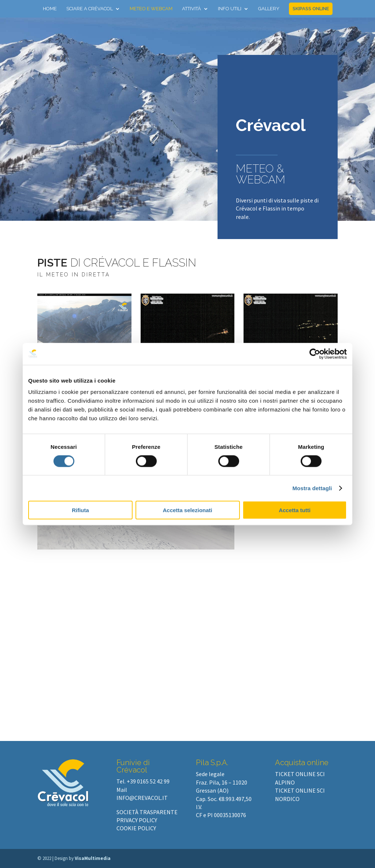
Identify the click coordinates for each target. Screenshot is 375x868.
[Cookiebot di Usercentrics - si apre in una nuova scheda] (315, 354)
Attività (192, 9)
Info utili (230, 9)
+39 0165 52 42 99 (148, 781)
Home (50, 9)
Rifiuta (80, 510)
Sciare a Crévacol (90, 9)
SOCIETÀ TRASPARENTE (147, 812)
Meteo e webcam (151, 9)
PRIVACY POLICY (137, 820)
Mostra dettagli (312, 488)
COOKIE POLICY (136, 828)
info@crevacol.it (142, 798)
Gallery (269, 9)
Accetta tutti (295, 510)
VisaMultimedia (93, 858)
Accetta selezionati (187, 510)
